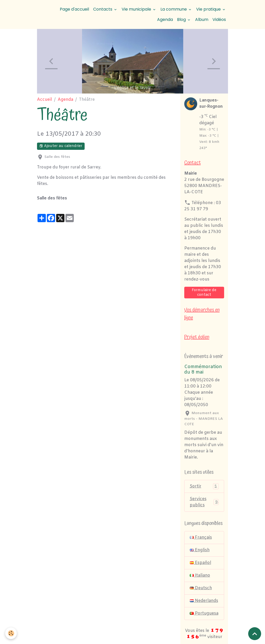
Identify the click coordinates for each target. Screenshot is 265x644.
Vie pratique (209, 9)
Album (202, 20)
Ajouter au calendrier (61, 146)
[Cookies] (11, 633)
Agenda (165, 20)
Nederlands (204, 601)
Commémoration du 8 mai (203, 370)
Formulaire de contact (204, 293)
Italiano (200, 575)
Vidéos (219, 20)
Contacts (103, 9)
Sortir (204, 486)
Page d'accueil (74, 9)
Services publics (204, 502)
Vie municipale (137, 9)
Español (200, 563)
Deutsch (201, 588)
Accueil (45, 100)
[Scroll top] (255, 634)
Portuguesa (204, 613)
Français (201, 537)
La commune (174, 9)
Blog (182, 20)
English (200, 550)
